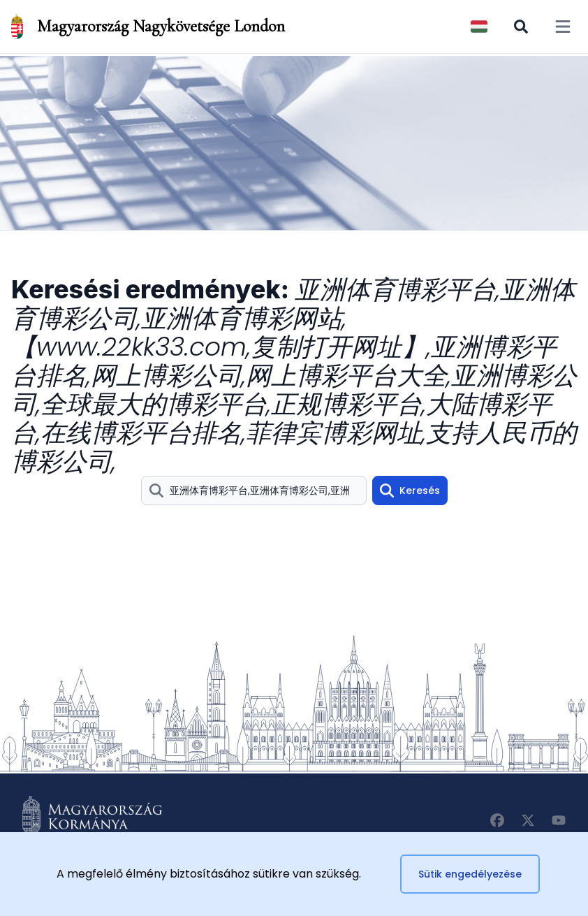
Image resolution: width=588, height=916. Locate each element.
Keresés (410, 490)
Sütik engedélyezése (470, 874)
